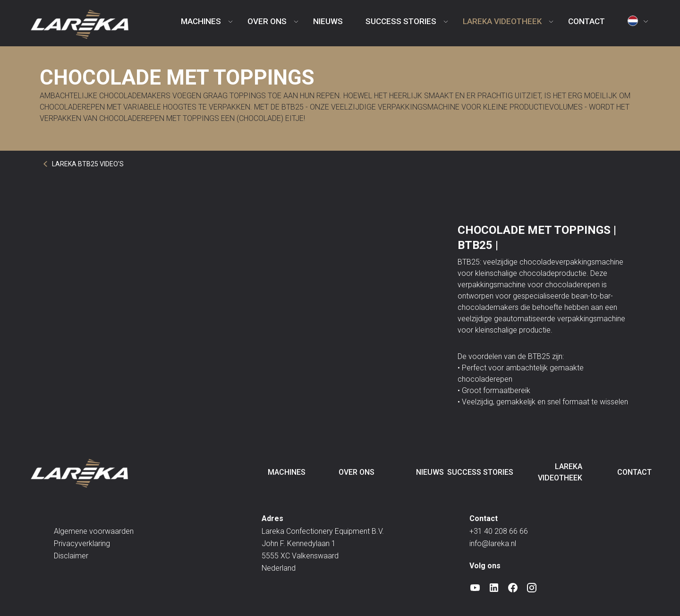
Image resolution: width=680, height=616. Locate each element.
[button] (640, 23)
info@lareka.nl (493, 543)
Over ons (267, 21)
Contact (586, 21)
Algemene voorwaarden (94, 531)
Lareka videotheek (502, 21)
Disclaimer (71, 556)
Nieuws (328, 21)
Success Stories (401, 21)
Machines (201, 21)
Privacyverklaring (82, 543)
